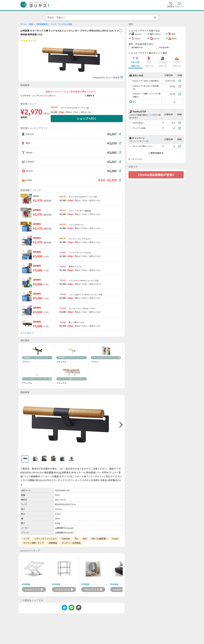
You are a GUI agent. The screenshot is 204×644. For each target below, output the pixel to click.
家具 (31, 24)
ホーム (23, 24)
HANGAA (66, 539)
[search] (155, 18)
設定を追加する (156, 153)
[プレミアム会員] (180, 128)
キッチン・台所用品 (71, 543)
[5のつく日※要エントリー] (180, 146)
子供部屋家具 (42, 24)
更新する (90, 96)
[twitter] (64, 608)
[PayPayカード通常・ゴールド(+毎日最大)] (180, 94)
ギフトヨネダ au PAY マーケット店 (75, 108)
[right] (121, 425)
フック (26, 539)
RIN (85, 539)
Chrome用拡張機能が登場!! (156, 175)
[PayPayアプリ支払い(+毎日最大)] (180, 81)
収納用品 (53, 543)
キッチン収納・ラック (34, 543)
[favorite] (121, 31)
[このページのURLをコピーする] (79, 608)
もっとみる (27, 333)
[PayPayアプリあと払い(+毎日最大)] (180, 86)
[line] (72, 608)
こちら (152, 115)
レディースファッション (45, 539)
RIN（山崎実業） (100, 539)
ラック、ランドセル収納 (61, 24)
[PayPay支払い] (180, 123)
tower (115, 539)
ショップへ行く (87, 119)
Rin (76, 539)
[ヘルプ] (163, 123)
